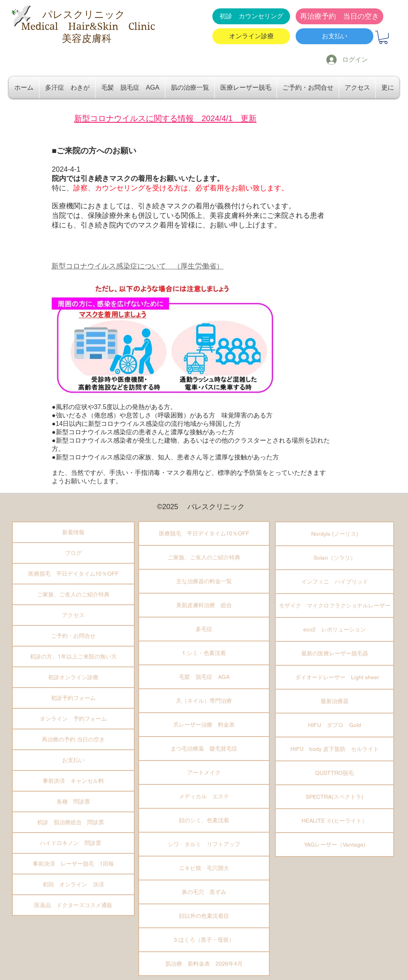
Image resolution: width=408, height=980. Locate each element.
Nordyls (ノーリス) (335, 534)
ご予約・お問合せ (73, 636)
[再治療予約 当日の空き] (339, 16)
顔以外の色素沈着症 (204, 916)
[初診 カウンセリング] (251, 16)
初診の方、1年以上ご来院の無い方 (73, 657)
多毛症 (204, 629)
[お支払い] (334, 36)
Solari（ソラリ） (335, 558)
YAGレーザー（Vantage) (335, 845)
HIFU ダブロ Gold (334, 725)
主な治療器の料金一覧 (204, 581)
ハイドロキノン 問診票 (73, 843)
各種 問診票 (73, 802)
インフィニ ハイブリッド (335, 582)
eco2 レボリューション (334, 629)
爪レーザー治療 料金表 (204, 725)
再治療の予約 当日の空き (73, 739)
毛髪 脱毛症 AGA (204, 677)
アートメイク (204, 772)
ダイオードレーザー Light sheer (334, 677)
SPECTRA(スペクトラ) (334, 797)
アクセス (73, 615)
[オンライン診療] (251, 36)
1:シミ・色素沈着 (204, 653)
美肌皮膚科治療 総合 (204, 605)
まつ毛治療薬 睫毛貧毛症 (204, 749)
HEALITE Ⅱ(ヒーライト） (334, 821)
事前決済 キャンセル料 (73, 781)
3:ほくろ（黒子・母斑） (204, 940)
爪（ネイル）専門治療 (204, 701)
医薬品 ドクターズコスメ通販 (73, 905)
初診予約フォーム (73, 698)
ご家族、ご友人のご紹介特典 (73, 594)
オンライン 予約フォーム (73, 719)
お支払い (73, 760)
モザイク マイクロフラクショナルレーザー (335, 606)
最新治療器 (335, 701)
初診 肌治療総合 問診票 (73, 822)
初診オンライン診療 (73, 677)
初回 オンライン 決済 (73, 884)
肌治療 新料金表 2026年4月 (204, 964)
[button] (383, 37)
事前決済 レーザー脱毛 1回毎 (73, 864)
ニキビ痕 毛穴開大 (204, 868)
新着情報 (73, 532)
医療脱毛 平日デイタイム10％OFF (74, 574)
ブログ (73, 553)
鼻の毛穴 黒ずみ (204, 892)
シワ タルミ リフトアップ (204, 844)
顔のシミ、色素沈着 (204, 820)
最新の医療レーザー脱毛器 (335, 653)
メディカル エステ (204, 796)
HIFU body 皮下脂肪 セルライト (335, 749)
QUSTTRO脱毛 (334, 773)
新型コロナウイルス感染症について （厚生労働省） (137, 266)
